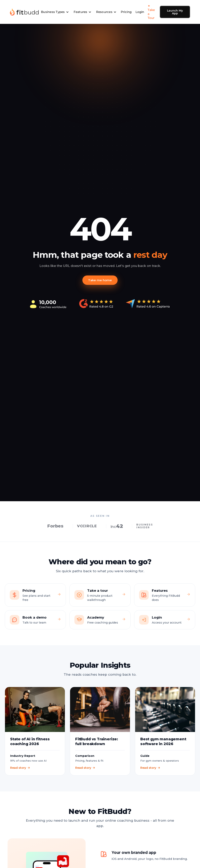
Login (140, 12)
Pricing (126, 12)
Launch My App (175, 12)
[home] (24, 12)
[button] (55, 12)
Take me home (100, 280)
